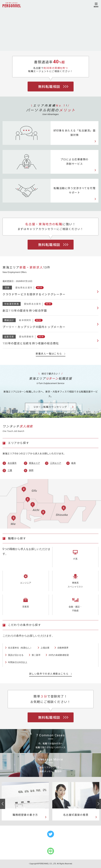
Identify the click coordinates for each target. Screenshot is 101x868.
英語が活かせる (16, 655)
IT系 (75, 559)
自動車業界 (63, 648)
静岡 (31, 470)
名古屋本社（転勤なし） (20, 648)
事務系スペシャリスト (75, 585)
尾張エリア (34, 463)
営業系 (26, 607)
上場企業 (45, 648)
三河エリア (56, 463)
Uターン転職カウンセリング (50, 407)
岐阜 (74, 463)
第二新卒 (36, 655)
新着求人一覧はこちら (51, 354)
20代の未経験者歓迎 (59, 655)
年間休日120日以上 (18, 662)
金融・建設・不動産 (75, 609)
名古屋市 (12, 463)
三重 (10, 470)
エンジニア (26, 583)
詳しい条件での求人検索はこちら (50, 674)
